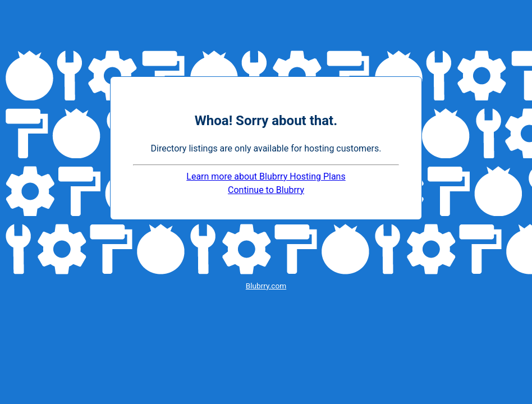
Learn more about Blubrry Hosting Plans (266, 176)
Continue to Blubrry (266, 190)
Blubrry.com (266, 286)
